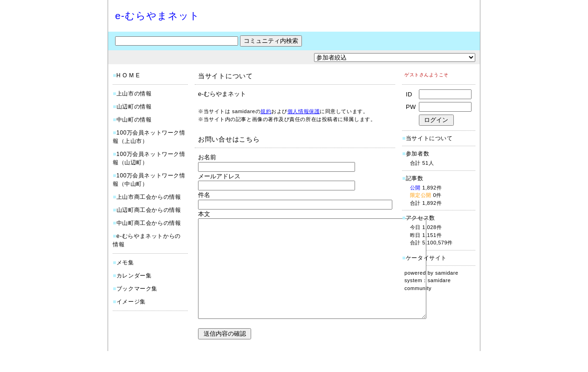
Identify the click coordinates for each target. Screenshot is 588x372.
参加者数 (416, 154)
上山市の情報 (134, 94)
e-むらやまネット (157, 16)
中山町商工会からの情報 (149, 223)
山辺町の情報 (134, 107)
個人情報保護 (304, 111)
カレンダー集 (134, 276)
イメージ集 (131, 302)
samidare (447, 273)
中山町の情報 (134, 120)
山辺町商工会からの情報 (149, 210)
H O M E (128, 75)
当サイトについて (429, 138)
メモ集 (125, 263)
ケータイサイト (426, 258)
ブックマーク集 (137, 289)
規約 (266, 111)
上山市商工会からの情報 (149, 197)
